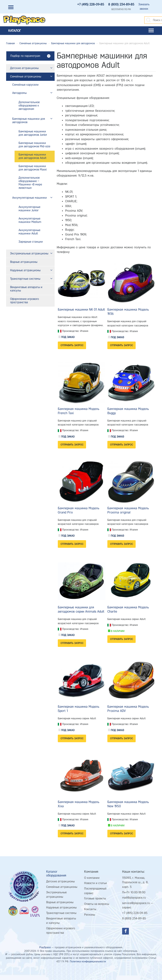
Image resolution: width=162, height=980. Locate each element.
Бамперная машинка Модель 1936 (128, 312)
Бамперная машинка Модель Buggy (128, 411)
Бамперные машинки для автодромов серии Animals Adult (81, 609)
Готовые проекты (95, 898)
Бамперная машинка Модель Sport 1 (79, 709)
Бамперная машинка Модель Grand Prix (79, 510)
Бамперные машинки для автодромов (73, 43)
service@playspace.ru (136, 903)
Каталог (81, 31)
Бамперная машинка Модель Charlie (128, 609)
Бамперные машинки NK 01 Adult (81, 309)
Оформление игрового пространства (61, 931)
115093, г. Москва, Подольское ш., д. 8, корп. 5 (135, 882)
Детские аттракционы (60, 881)
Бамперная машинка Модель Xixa (79, 804)
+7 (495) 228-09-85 (91, 4)
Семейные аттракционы (33, 43)
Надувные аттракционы (61, 908)
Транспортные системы (61, 913)
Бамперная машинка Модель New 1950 (128, 804)
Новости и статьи (96, 883)
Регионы (90, 915)
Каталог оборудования (56, 873)
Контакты (90, 909)
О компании (92, 878)
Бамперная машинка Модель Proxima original (128, 510)
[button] (50, 68)
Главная (10, 43)
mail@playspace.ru (134, 898)
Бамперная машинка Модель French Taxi (79, 411)
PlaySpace (45, 947)
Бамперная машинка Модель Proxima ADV (128, 709)
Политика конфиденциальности (88, 961)
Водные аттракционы (60, 902)
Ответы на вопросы (97, 904)
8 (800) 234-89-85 (121, 4)
